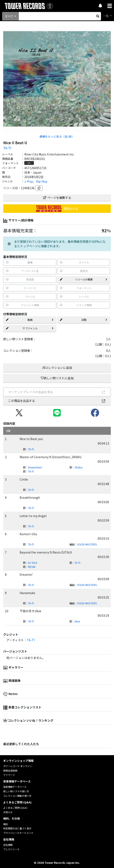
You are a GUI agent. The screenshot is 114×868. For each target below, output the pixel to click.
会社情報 (8, 845)
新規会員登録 (10, 771)
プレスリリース (11, 849)
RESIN (32, 567)
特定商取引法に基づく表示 (17, 828)
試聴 (84, 320)
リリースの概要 (84, 279)
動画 (30, 320)
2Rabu (79, 467)
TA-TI (7, 148)
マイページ (9, 775)
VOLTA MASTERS (87, 544)
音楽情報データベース (15, 787)
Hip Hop (42, 181)
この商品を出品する (57, 401)
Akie (77, 621)
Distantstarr (35, 467)
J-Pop (29, 181)
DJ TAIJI (33, 563)
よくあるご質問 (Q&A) (15, 808)
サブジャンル (30, 328)
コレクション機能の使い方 (17, 796)
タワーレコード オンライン (18, 766)
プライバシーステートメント (18, 833)
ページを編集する (57, 198)
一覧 (106, 16)
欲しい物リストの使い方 (16, 791)
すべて (9, 16)
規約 (6, 824)
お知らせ (8, 812)
